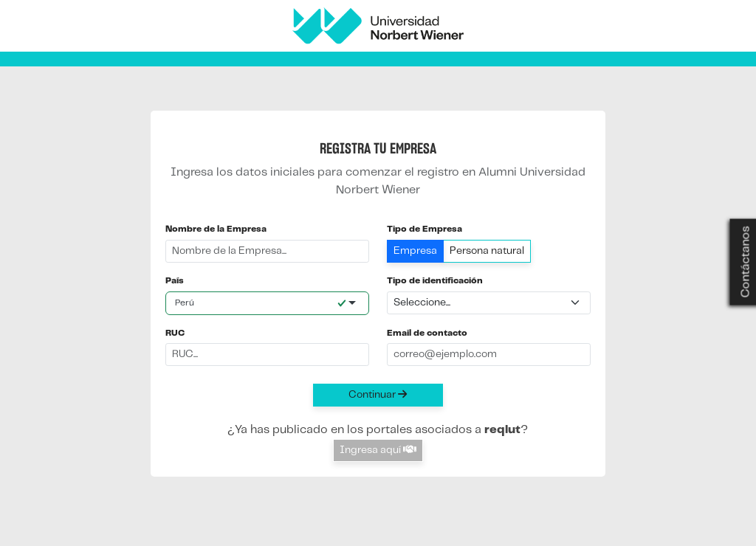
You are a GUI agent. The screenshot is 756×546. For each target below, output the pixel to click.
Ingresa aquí (378, 450)
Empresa (415, 251)
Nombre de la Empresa (216, 229)
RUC (175, 333)
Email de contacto (427, 333)
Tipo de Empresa (425, 229)
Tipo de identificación (435, 281)
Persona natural (487, 251)
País (175, 281)
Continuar (378, 394)
